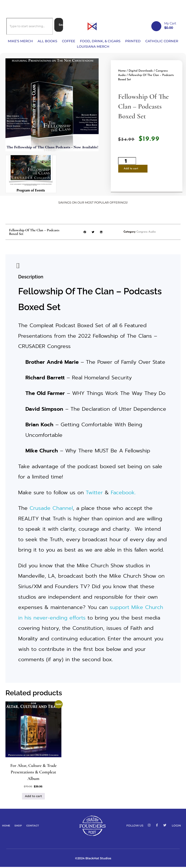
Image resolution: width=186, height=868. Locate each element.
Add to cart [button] (33, 797)
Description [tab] (17, 267)
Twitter (94, 493)
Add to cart (131, 169)
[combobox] (30, 26)
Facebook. (123, 493)
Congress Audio (146, 233)
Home (122, 71)
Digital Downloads (141, 71)
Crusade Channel (51, 509)
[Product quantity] (127, 161)
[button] (85, 233)
